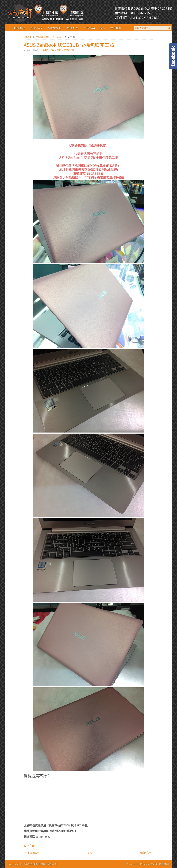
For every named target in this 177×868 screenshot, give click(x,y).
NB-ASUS (59, 37)
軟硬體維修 (54, 28)
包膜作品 (36, 28)
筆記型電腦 (42, 37)
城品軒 (29, 37)
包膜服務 (20, 28)
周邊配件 (72, 28)
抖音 (102, 28)
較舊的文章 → (147, 853)
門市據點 (89, 28)
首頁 (90, 853)
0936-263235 (140, 13)
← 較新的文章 (32, 853)
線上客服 (116, 28)
